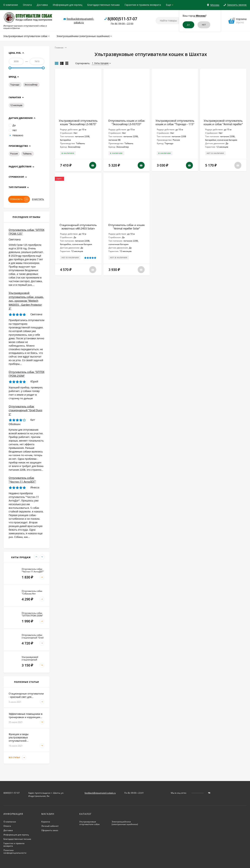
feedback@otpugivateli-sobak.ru (100, 793)
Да (12, 125)
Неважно (16, 135)
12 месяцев (16, 105)
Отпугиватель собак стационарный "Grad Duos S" (25, 410)
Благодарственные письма (103, 5)
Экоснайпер (31, 85)
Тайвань (27, 154)
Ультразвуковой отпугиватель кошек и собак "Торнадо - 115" (175, 122)
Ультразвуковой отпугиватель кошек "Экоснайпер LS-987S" (78, 122)
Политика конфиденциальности (15, 852)
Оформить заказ (50, 830)
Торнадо (15, 85)
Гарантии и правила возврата (143, 5)
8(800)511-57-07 (122, 19)
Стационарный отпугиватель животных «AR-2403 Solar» (78, 227)
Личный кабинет (50, 826)
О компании (11, 5)
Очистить (38, 199)
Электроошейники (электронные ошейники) (125, 823)
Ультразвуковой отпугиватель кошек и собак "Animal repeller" (223, 122)
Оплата (27, 5)
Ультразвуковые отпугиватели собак (89, 823)
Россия (14, 154)
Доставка (42, 5)
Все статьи (18, 758)
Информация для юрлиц (68, 5)
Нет (13, 130)
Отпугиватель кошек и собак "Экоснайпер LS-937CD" (126, 122)
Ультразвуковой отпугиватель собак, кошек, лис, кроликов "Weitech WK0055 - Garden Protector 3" (26, 301)
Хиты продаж (100, 63)
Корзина (46, 822)
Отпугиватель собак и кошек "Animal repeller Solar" (126, 227)
